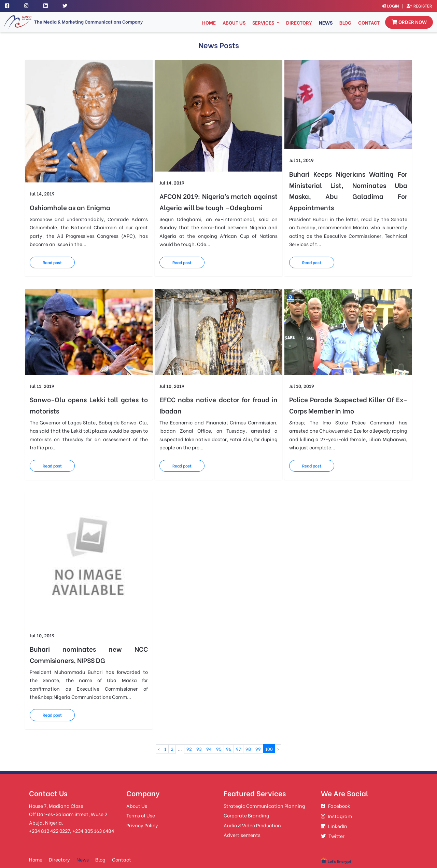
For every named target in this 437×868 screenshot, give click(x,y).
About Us (234, 23)
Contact (369, 23)
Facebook (335, 775)
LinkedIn (334, 795)
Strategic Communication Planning (264, 775)
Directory (299, 23)
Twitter (333, 805)
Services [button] (264, 23)
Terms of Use (141, 784)
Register (419, 5)
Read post (57, 253)
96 (229, 718)
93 (199, 718)
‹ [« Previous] (159, 718)
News (326, 23)
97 (238, 718)
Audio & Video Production (252, 794)
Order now (409, 22)
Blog (345, 23)
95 (219, 718)
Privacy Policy (142, 794)
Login (387, 5)
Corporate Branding (246, 784)
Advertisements (242, 804)
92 (189, 718)
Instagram (336, 785)
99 (258, 718)
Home (210, 22)
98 (248, 718)
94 (209, 718)
